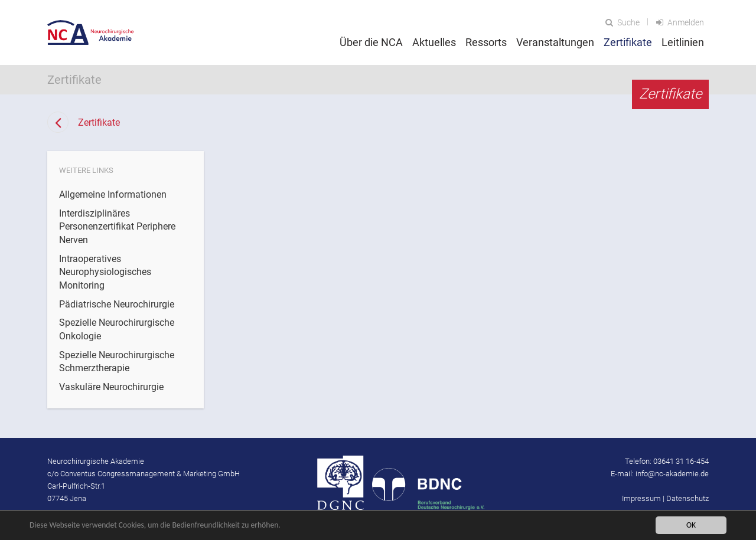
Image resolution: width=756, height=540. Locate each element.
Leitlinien (683, 42)
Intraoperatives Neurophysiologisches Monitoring (105, 272)
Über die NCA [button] (371, 42)
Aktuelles (434, 42)
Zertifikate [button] (628, 42)
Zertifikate (99, 122)
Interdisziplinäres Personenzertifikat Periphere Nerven (117, 227)
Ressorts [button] (486, 42)
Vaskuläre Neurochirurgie (111, 387)
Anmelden (680, 22)
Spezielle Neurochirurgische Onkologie (117, 329)
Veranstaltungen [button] (555, 42)
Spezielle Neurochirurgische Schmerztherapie (117, 361)
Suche (623, 22)
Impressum (641, 498)
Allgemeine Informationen (113, 194)
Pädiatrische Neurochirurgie (117, 304)
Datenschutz (687, 498)
